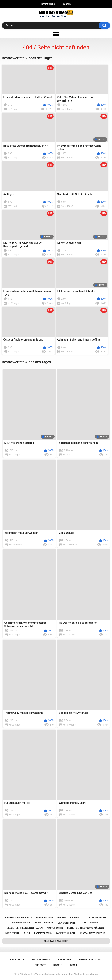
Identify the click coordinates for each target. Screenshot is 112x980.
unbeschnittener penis (93, 933)
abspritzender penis (18, 917)
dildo (27, 933)
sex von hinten (68, 923)
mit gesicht (12, 933)
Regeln (58, 965)
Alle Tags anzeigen (56, 941)
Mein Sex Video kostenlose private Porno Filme (49, 974)
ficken (74, 917)
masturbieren (90, 923)
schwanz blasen (21, 923)
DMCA (74, 965)
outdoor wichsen (94, 917)
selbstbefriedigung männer (86, 928)
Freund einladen (90, 959)
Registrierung (48, 4)
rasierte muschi (66, 933)
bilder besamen (45, 917)
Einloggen (66, 4)
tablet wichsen (44, 923)
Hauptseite (17, 959)
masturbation (55, 928)
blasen (62, 918)
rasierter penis (43, 933)
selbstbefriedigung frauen (25, 928)
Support (40, 965)
